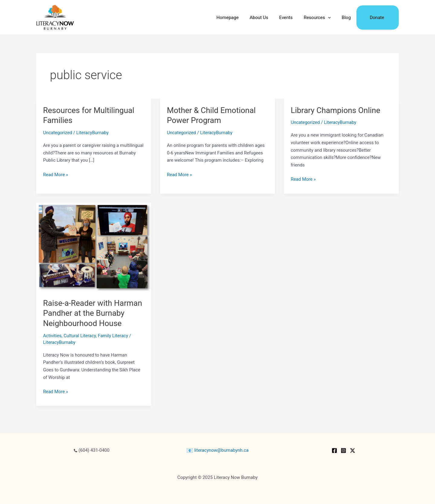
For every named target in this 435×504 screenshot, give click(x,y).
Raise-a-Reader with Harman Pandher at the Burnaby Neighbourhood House (93, 313)
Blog (349, 18)
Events (293, 18)
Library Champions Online (335, 110)
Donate (378, 18)
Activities (52, 336)
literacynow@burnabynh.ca (217, 450)
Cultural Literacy (80, 336)
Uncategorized (58, 133)
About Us (268, 18)
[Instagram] (343, 451)
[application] (333, 18)
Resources (322, 18)
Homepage (238, 18)
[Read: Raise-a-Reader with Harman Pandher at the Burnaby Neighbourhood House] (94, 247)
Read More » (56, 175)
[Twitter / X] (353, 451)
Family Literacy (113, 336)
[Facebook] (334, 451)
